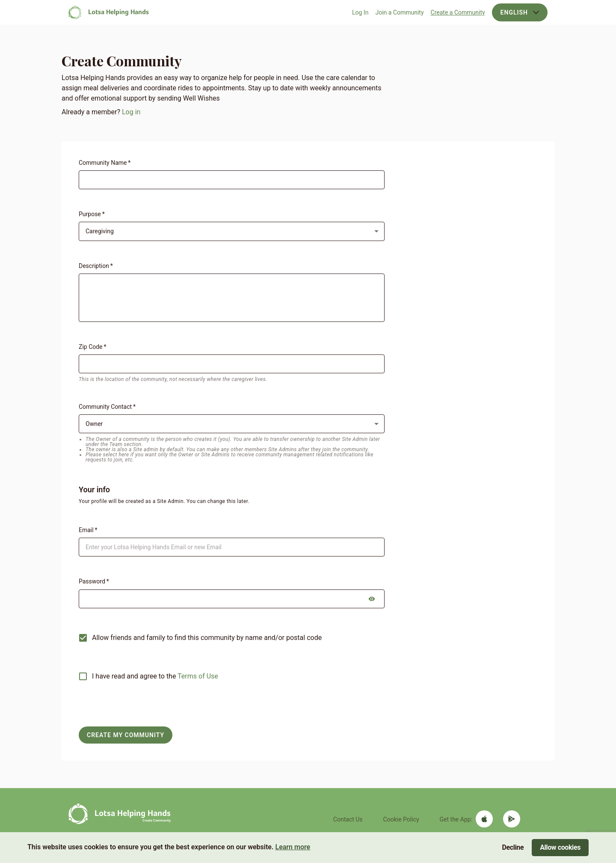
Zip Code (92, 347)
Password (94, 581)
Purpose (92, 214)
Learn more (293, 847)
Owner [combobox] (94, 424)
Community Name (105, 163)
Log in (131, 112)
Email (88, 530)
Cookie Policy (401, 819)
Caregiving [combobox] (100, 231)
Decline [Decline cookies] (513, 847)
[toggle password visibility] (372, 599)
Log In (360, 12)
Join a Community (399, 12)
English (520, 12)
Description (96, 266)
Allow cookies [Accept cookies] (560, 847)
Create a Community (458, 12)
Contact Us (348, 819)
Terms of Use (198, 676)
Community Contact (107, 407)
